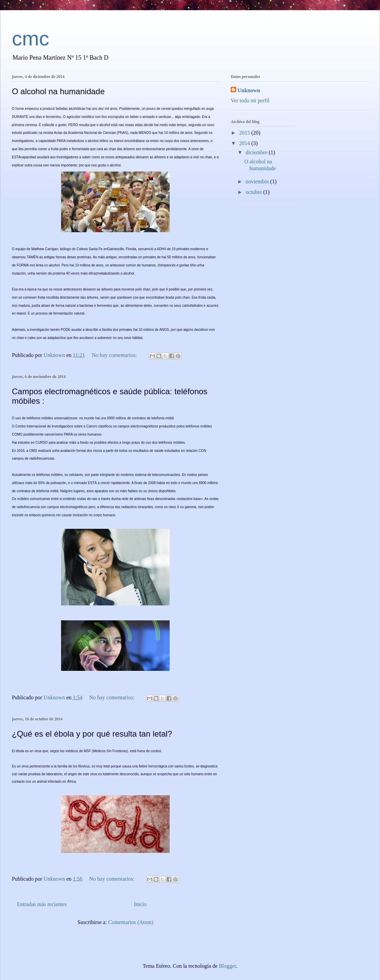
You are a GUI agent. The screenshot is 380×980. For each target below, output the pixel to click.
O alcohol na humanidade (58, 91)
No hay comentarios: (115, 355)
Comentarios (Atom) (131, 922)
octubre (254, 192)
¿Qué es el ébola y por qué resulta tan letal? (92, 734)
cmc (31, 38)
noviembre (258, 182)
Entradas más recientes (42, 904)
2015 (245, 133)
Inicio (140, 904)
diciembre (257, 152)
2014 (245, 143)
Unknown (249, 90)
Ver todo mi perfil (250, 101)
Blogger (227, 966)
